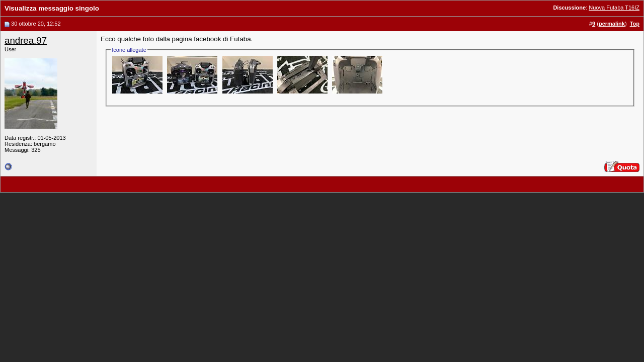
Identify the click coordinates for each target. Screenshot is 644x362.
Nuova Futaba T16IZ (614, 8)
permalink (612, 24)
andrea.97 (26, 40)
